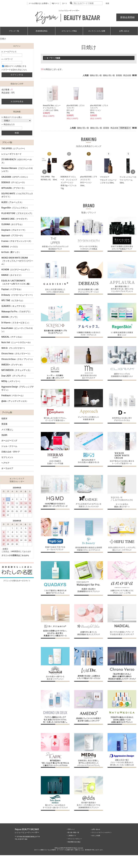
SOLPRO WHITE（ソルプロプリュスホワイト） (17, 195)
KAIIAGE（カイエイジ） (12, 275)
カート (65, 3)
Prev (44, 172)
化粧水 (4, 418)
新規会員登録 (127, 17)
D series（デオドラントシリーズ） (17, 241)
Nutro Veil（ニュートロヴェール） (17, 342)
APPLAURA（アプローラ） (13, 188)
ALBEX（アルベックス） (12, 202)
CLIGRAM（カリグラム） (12, 224)
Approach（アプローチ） (13, 235)
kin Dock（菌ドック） (11, 252)
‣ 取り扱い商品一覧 (73, 832)
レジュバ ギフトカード (11, 154)
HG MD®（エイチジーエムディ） (16, 270)
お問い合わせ (124, 31)
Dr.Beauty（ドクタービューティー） (18, 295)
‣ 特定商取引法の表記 (74, 842)
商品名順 (127, 75)
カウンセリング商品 (69, 31)
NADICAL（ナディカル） (12, 337)
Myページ (55, 3)
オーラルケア (7, 468)
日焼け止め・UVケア (11, 452)
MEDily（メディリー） (11, 381)
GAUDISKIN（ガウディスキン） (15, 177)
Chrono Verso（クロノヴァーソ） (16, 354)
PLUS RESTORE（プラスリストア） (17, 213)
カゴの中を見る (17, 101)
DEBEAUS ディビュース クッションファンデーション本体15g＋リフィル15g (69, 182)
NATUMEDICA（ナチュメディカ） (16, 370)
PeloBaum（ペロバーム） (13, 395)
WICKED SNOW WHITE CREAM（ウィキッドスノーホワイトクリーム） (17, 261)
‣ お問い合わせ (95, 829)
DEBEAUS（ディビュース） (14, 182)
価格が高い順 (109, 75)
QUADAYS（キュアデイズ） (14, 306)
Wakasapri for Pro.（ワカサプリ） (16, 312)
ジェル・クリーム (9, 446)
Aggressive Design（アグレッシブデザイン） (18, 388)
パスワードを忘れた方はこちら (14, 70)
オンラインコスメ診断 (97, 31)
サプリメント (7, 457)
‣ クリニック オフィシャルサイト (101, 832)
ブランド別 (7, 142)
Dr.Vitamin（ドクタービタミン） (16, 323)
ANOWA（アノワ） (10, 317)
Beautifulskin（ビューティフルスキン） (17, 330)
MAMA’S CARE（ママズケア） (15, 219)
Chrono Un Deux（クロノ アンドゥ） (18, 359)
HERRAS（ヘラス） (10, 247)
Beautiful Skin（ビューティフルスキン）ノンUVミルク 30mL (52, 108)
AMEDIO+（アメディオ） (13, 365)
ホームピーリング (9, 441)
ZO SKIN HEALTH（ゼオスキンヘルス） (17, 161)
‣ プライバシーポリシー (74, 839)
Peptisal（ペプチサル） (12, 289)
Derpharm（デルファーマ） (14, 230)
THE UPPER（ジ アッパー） (14, 148)
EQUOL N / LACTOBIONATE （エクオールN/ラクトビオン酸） (16, 282)
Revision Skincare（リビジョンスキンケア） (17, 170)
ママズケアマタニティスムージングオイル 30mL (108, 180)
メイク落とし (7, 430)
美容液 (4, 424)
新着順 (119, 75)
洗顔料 (4, 435)
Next (133, 172)
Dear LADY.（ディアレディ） (14, 376)
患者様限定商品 (42, 31)
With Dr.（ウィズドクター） (14, 348)
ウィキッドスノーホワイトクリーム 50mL (128, 180)
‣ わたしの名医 (95, 836)
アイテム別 (7, 412)
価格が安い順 (96, 75)
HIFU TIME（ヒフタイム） (13, 300)
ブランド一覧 (14, 31)
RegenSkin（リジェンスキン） (15, 208)
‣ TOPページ (71, 829)
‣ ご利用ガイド (72, 836)
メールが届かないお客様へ (39, 3)
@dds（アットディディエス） (15, 401)
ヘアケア (5, 463)
